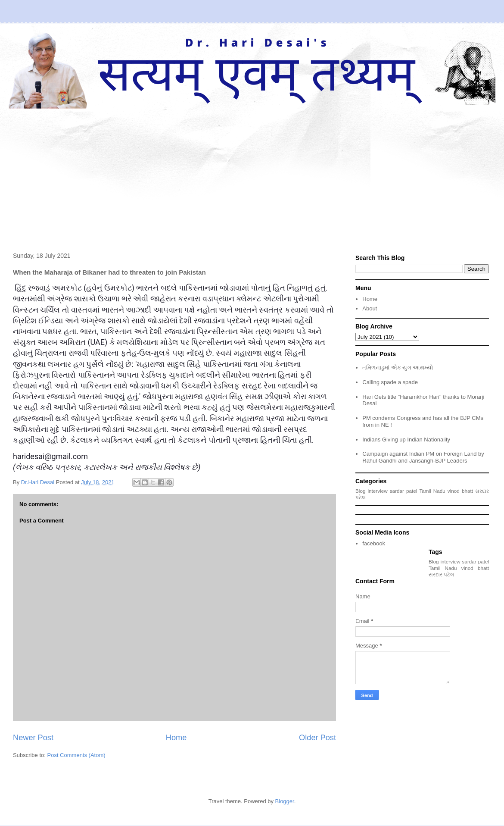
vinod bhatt (460, 491)
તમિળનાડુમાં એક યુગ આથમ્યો (398, 368)
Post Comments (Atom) (76, 755)
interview (378, 491)
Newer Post (33, 738)
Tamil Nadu (432, 491)
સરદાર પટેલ (441, 574)
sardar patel (404, 491)
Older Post (317, 738)
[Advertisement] (252, 173)
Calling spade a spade (390, 382)
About (370, 308)
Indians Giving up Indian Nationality (406, 440)
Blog (360, 491)
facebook (374, 543)
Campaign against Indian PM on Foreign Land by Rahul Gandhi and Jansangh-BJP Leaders (423, 457)
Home (176, 738)
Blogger (285, 801)
